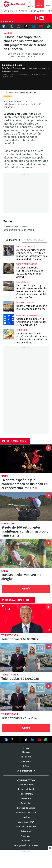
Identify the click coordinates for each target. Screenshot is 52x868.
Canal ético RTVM (26, 822)
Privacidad (26, 831)
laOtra (26, 766)
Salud (5, 571)
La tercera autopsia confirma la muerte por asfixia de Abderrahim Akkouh (9, 268)
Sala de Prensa (26, 785)
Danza (5, 476)
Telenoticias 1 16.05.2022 (26, 618)
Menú (48, 4)
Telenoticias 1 (10, 635)
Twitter (11, 26)
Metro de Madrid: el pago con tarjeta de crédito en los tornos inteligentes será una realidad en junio (9, 251)
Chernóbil (22, 330)
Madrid (8, 33)
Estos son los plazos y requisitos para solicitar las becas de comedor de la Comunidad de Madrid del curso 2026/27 (9, 286)
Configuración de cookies (26, 845)
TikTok (26, 26)
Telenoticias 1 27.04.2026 (26, 697)
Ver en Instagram (19, 740)
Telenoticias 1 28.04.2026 (26, 657)
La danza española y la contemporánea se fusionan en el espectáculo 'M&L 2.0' (26, 459)
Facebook (4, 26)
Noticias (8, 11)
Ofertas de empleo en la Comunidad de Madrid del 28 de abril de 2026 (9, 320)
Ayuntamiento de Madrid (15, 226)
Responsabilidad (26, 789)
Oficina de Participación (26, 827)
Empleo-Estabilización (26, 813)
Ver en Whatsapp (46, 740)
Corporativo (26, 781)
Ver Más (26, 589)
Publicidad (26, 803)
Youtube (41, 26)
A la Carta (21, 11)
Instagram (19, 26)
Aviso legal (26, 836)
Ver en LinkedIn (33, 740)
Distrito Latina (25, 303)
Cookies (26, 841)
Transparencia (26, 794)
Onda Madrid (37, 11)
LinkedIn (33, 26)
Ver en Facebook (6, 740)
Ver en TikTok (26, 740)
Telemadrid (26, 757)
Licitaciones (26, 817)
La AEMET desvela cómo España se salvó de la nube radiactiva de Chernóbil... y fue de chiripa (9, 334)
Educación (22, 282)
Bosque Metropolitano (15, 230)
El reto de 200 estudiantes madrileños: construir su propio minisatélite (26, 506)
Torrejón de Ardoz (27, 264)
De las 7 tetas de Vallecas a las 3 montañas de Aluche (9, 307)
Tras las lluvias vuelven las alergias (26, 554)
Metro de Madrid (26, 247)
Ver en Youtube (39, 740)
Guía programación (26, 771)
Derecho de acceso (26, 808)
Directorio (26, 799)
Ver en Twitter (13, 740)
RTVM (26, 748)
